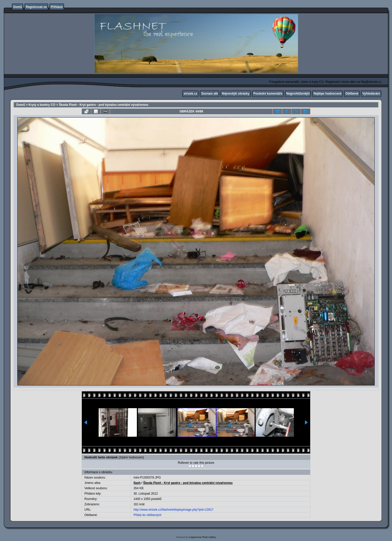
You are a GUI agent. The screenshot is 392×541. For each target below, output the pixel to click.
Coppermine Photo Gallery (202, 537)
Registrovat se (36, 7)
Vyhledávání (371, 94)
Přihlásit (57, 7)
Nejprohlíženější (298, 94)
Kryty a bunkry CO (42, 105)
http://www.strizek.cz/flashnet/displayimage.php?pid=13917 (174, 510)
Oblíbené (352, 94)
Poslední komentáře (268, 94)
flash (137, 483)
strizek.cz (190, 94)
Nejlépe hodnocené (328, 94)
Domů (18, 7)
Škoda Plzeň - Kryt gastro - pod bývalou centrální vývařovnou (104, 105)
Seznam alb (210, 94)
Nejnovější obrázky (236, 94)
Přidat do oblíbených (147, 515)
